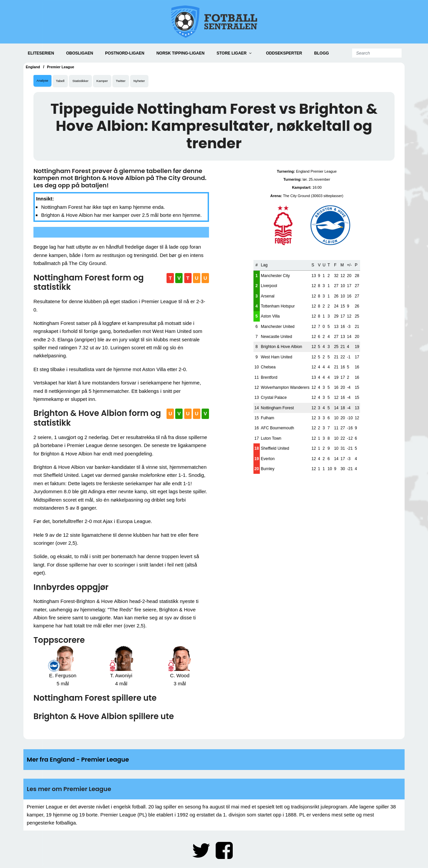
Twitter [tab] (132, 82)
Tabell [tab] (64, 82)
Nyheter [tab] (154, 82)
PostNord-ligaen (125, 53)
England (34, 67)
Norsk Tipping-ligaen (181, 53)
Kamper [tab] (112, 82)
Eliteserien (41, 53)
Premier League (64, 67)
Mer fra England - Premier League (78, 760)
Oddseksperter (284, 53)
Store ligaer (232, 53)
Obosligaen (80, 53)
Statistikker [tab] (87, 82)
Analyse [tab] (44, 81)
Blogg (322, 53)
